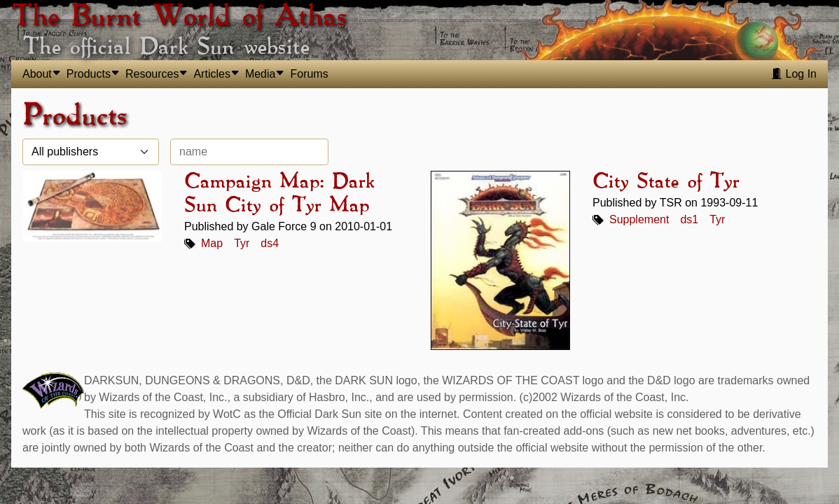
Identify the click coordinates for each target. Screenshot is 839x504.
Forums (309, 74)
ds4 (270, 243)
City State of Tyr (666, 182)
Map (212, 243)
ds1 (689, 219)
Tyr (242, 243)
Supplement (639, 219)
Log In (794, 74)
